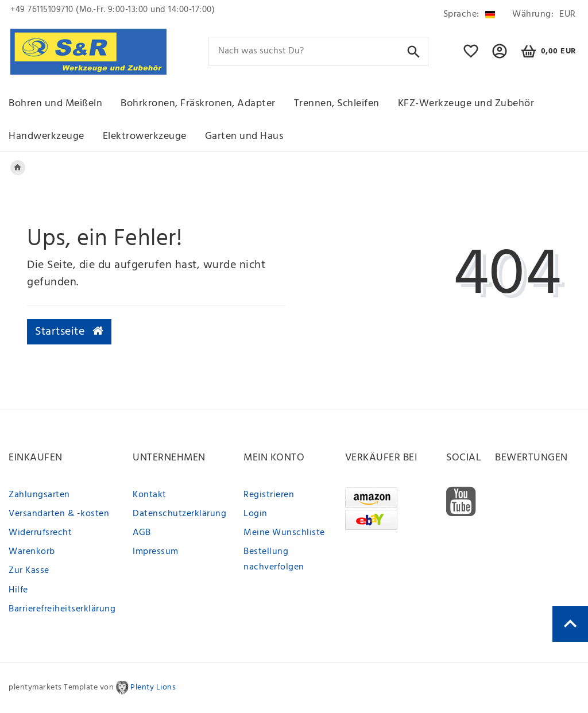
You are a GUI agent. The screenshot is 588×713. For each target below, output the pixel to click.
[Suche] (414, 51)
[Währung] (542, 15)
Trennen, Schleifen (337, 104)
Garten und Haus (244, 136)
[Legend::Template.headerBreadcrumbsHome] (18, 168)
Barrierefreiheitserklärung (62, 609)
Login (256, 514)
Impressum (156, 552)
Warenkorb (32, 552)
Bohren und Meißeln (55, 104)
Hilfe (18, 590)
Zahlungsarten (39, 495)
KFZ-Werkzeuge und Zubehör (466, 104)
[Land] (469, 15)
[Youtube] (461, 502)
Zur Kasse (29, 571)
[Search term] (318, 51)
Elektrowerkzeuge (145, 136)
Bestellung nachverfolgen (274, 559)
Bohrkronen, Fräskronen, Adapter (198, 104)
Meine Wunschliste (284, 533)
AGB (142, 533)
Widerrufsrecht (40, 533)
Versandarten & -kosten (59, 514)
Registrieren (269, 495)
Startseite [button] (69, 332)
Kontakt (150, 495)
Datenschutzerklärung (179, 514)
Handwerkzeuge (47, 136)
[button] (500, 56)
